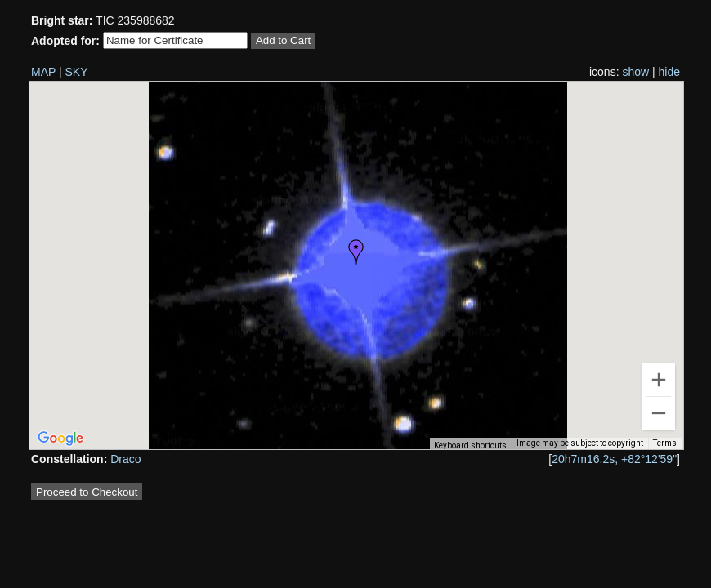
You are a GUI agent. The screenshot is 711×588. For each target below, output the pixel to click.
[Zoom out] (659, 413)
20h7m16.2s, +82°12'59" (614, 459)
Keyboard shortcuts (470, 445)
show (635, 72)
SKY (77, 72)
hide (669, 72)
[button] (356, 252)
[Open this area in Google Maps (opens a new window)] (60, 439)
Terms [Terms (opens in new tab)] (665, 443)
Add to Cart (283, 40)
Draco (125, 459)
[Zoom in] (659, 380)
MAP (43, 72)
